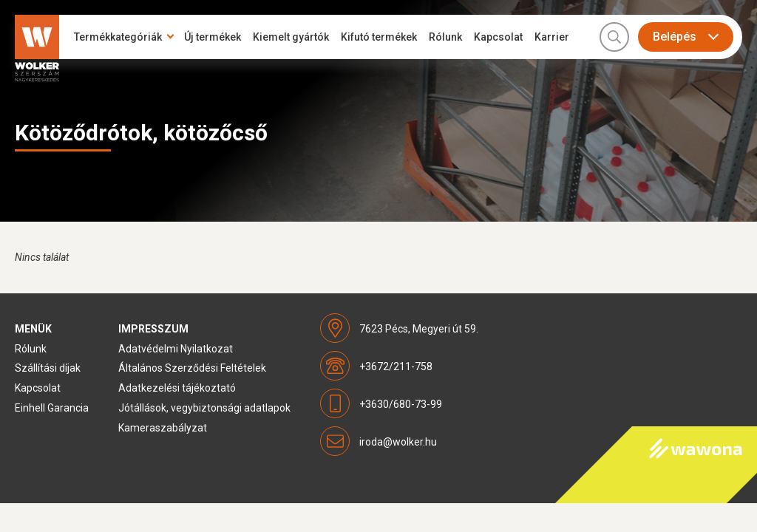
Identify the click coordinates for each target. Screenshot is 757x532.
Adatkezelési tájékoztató (177, 388)
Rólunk (445, 37)
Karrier (552, 37)
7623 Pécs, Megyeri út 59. (419, 329)
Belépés (675, 37)
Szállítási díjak (48, 368)
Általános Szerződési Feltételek (192, 368)
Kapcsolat (498, 37)
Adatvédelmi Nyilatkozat (176, 349)
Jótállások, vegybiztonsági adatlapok (204, 408)
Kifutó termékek (379, 37)
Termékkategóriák (118, 37)
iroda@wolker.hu (398, 442)
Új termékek (213, 37)
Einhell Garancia (52, 408)
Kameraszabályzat (163, 428)
